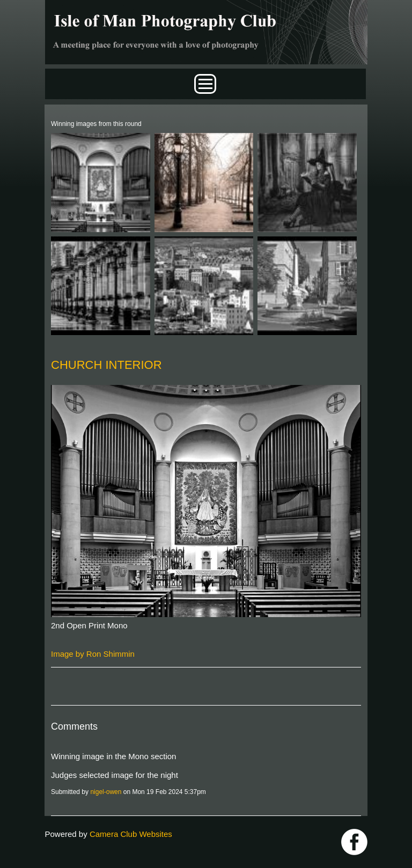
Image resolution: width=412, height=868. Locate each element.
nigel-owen (106, 792)
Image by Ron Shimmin (93, 654)
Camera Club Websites (131, 834)
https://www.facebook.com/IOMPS (354, 842)
